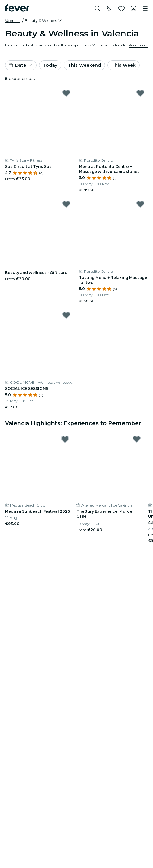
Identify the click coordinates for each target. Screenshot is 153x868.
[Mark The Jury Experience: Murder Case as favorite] (137, 439)
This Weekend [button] (84, 65)
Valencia (12, 21)
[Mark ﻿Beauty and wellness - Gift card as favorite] (66, 204)
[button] (44, 21)
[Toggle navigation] (145, 9)
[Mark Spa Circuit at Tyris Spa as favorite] (66, 93)
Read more (138, 45)
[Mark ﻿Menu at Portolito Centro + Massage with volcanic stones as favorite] (140, 93)
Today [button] (50, 65)
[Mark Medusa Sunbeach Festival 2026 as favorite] (65, 439)
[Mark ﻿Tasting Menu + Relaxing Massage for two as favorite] (140, 204)
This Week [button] (124, 65)
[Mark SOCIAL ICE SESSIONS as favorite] (66, 315)
